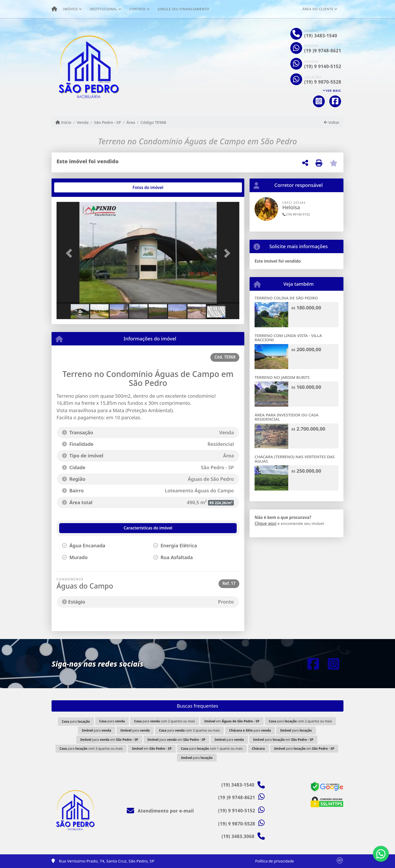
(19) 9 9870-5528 (323, 82)
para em (109, 740)
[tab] (74, 187)
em (232, 721)
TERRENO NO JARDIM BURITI (282, 377)
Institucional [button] (104, 9)
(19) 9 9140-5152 (323, 66)
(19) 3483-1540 (321, 36)
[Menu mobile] (54, 9)
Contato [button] (138, 9)
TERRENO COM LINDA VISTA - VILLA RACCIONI (288, 338)
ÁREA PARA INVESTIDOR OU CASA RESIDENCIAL (287, 417)
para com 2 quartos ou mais (165, 721)
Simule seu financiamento (184, 9)
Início (63, 122)
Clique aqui (265, 523)
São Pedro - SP (107, 122)
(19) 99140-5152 (296, 214)
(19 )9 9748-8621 (323, 51)
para (76, 721)
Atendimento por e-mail (160, 811)
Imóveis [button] (70, 9)
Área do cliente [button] (318, 9)
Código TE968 (153, 122)
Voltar (332, 122)
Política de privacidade (274, 861)
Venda (83, 122)
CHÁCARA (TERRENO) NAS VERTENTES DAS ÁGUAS (295, 459)
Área (131, 122)
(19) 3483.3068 (238, 836)
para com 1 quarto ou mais (212, 749)
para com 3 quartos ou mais (189, 730)
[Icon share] (319, 101)
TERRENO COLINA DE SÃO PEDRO (286, 298)
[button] (70, 253)
